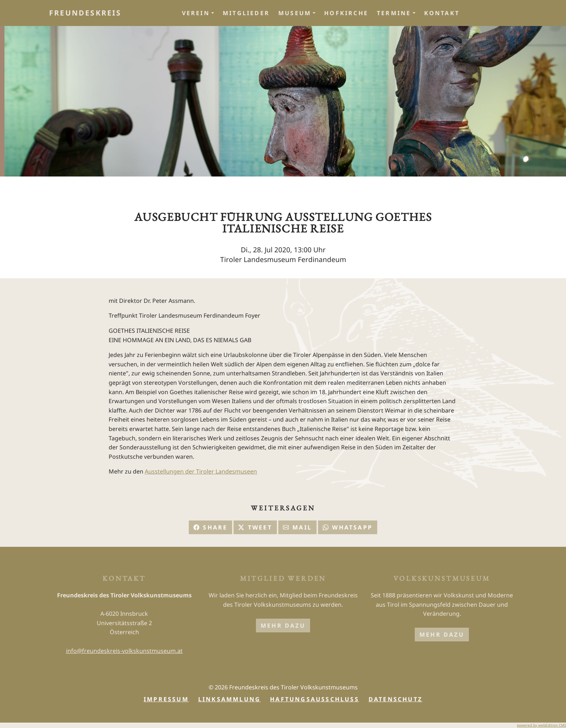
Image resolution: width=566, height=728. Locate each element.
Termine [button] (394, 13)
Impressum (166, 699)
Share (210, 527)
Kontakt (442, 13)
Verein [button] (196, 13)
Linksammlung (229, 699)
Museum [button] (295, 13)
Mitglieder (246, 13)
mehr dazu (283, 625)
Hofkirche (346, 13)
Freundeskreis (85, 13)
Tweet (255, 527)
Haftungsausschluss (315, 699)
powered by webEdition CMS (541, 725)
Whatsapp (348, 527)
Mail (297, 527)
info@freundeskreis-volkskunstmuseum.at (124, 651)
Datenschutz (395, 699)
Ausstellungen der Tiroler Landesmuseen (201, 471)
